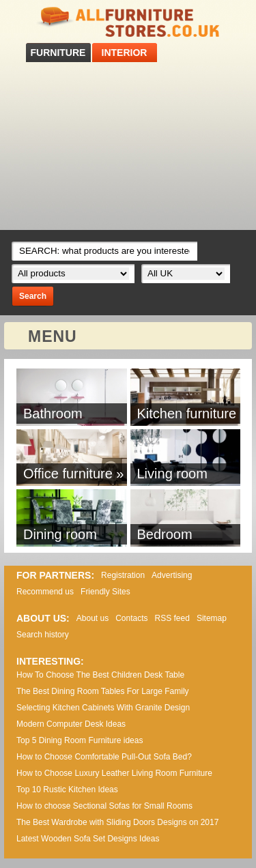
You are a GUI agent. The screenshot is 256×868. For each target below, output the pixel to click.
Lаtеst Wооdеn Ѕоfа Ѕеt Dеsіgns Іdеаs (88, 839)
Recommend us (45, 592)
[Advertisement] (128, 146)
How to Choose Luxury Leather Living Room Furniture (114, 773)
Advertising (172, 575)
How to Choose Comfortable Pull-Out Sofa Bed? (104, 757)
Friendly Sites (105, 592)
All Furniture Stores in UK (128, 22)
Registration (123, 575)
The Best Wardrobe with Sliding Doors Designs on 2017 (117, 822)
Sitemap (212, 618)
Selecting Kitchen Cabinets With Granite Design (103, 708)
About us (93, 618)
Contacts (131, 618)
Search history (43, 635)
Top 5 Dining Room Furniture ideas (80, 740)
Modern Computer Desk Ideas (71, 724)
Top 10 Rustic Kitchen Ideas (67, 790)
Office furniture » (73, 474)
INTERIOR (125, 53)
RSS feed (172, 618)
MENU (53, 336)
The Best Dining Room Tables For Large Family (103, 691)
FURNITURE (58, 53)
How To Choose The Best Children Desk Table (100, 675)
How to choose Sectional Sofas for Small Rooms (104, 806)
